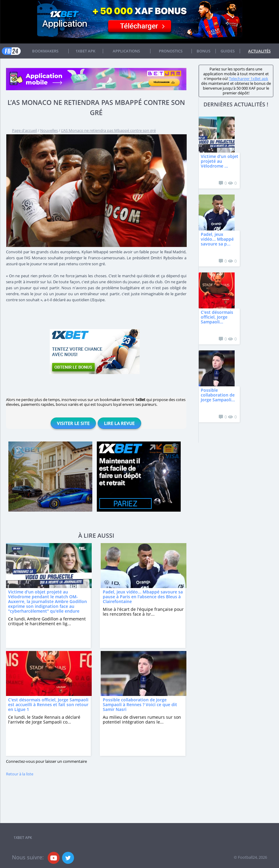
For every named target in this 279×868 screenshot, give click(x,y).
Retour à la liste (20, 774)
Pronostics (171, 51)
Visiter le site (73, 423)
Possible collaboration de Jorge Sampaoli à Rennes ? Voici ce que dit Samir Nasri (140, 705)
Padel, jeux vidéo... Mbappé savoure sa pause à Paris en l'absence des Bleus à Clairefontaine (143, 597)
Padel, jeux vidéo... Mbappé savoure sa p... (217, 239)
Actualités (259, 51)
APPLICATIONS (126, 51)
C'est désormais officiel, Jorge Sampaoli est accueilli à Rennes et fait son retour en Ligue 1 (48, 705)
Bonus (203, 51)
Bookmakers (45, 51)
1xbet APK (85, 51)
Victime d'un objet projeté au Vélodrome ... (220, 161)
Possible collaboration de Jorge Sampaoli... (218, 395)
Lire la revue (119, 423)
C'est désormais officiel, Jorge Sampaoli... (217, 317)
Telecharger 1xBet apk (249, 79)
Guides (228, 51)
